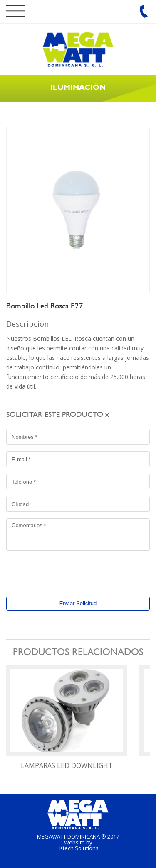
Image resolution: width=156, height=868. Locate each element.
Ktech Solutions (79, 848)
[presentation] (59, 571)
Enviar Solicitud (78, 603)
